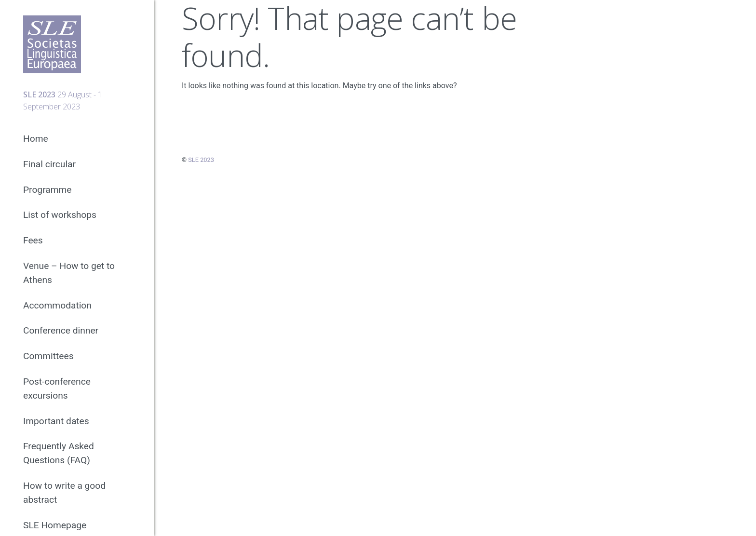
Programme (47, 190)
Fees (33, 240)
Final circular (49, 164)
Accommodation (57, 305)
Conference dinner (61, 330)
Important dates (56, 421)
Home (36, 139)
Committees (48, 356)
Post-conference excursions (57, 389)
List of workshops (60, 215)
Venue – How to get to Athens (69, 273)
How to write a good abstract (64, 493)
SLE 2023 (201, 160)
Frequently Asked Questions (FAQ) (59, 453)
